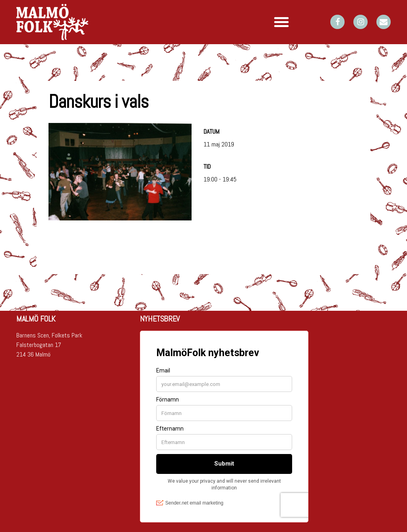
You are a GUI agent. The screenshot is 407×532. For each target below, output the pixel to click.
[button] (281, 22)
